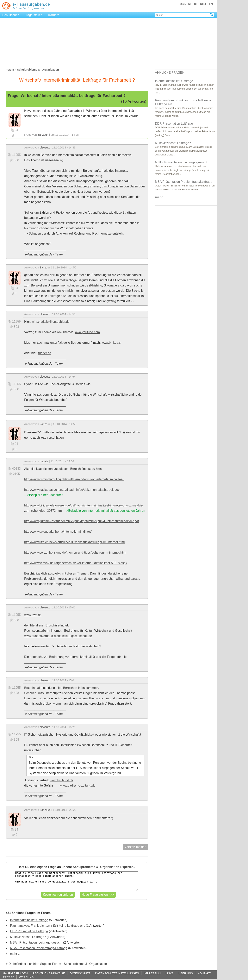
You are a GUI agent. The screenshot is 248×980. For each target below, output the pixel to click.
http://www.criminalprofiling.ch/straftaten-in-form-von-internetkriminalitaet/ (74, 479)
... (161, 197)
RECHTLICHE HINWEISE (49, 973)
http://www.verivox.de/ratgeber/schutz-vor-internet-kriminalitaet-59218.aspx (76, 563)
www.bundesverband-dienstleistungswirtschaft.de (58, 636)
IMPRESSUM (152, 973)
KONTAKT (204, 973)
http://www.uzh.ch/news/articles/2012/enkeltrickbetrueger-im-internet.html (74, 542)
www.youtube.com (87, 332)
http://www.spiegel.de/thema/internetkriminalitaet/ (58, 532)
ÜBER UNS (186, 973)
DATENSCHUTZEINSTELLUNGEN (117, 973)
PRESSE (9, 977)
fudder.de (45, 353)
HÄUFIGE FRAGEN (15, 973)
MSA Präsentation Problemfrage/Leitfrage (39, 948)
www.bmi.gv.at (111, 343)
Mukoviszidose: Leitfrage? (28, 937)
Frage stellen (34, 15)
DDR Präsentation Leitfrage (29, 931)
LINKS (170, 973)
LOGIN (182, 4)
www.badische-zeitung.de (77, 785)
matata (44, 461)
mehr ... (15, 954)
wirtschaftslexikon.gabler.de (51, 322)
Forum (10, 70)
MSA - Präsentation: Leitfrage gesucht (36, 942)
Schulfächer (11, 15)
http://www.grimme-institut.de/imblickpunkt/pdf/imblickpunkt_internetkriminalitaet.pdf (81, 521)
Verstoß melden (135, 847)
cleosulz (45, 148)
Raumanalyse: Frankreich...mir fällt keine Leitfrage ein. (48, 926)
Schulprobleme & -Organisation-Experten (103, 867)
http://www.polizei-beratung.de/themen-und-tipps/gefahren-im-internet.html (75, 553)
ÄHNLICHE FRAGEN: (170, 73)
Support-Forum (51, 964)
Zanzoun (43, 135)
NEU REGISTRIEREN (200, 4)
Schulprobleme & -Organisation (85, 964)
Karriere (54, 15)
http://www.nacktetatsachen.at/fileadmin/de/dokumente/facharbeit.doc (72, 490)
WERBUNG (26, 977)
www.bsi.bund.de (62, 780)
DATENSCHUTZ (80, 973)
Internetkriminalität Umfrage (29, 920)
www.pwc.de (33, 615)
